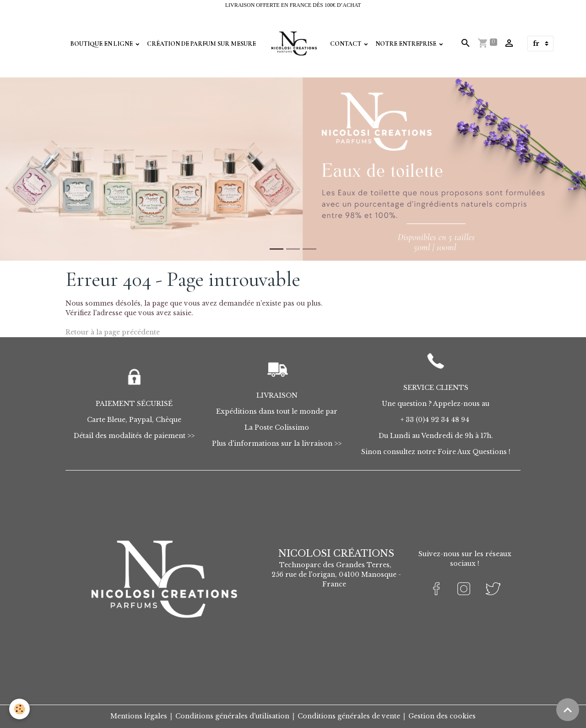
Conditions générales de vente (349, 716)
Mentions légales (139, 716)
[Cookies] (19, 709)
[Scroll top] (568, 710)
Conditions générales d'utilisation (232, 716)
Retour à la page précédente (113, 332)
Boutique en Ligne (102, 44)
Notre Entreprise (407, 44)
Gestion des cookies (442, 716)
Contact (346, 44)
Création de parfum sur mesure (201, 44)
